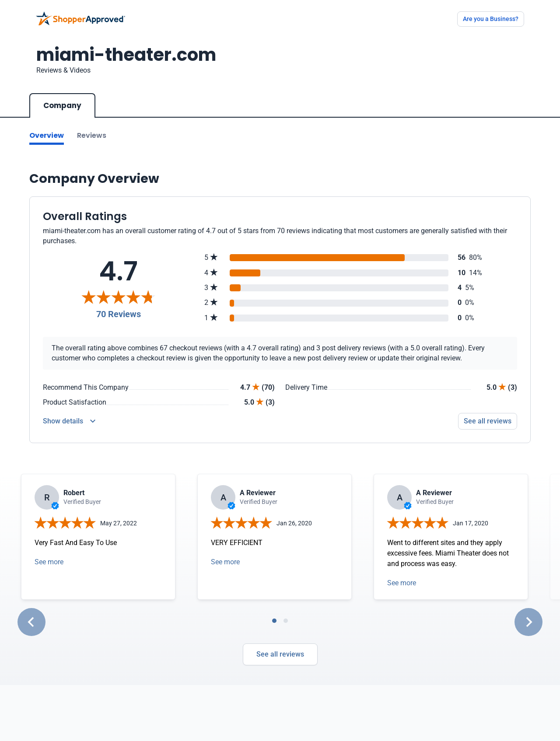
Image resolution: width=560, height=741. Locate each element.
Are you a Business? (491, 19)
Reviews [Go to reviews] (92, 135)
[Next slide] (528, 622)
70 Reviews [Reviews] (119, 314)
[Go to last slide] (31, 622)
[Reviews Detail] (69, 421)
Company (62, 105)
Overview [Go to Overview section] (47, 135)
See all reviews (280, 654)
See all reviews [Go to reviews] (488, 421)
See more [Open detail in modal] (49, 562)
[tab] (274, 621)
